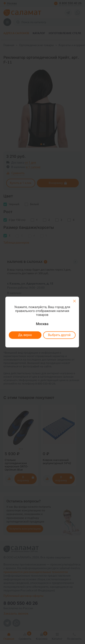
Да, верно (25, 335)
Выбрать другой (59, 335)
